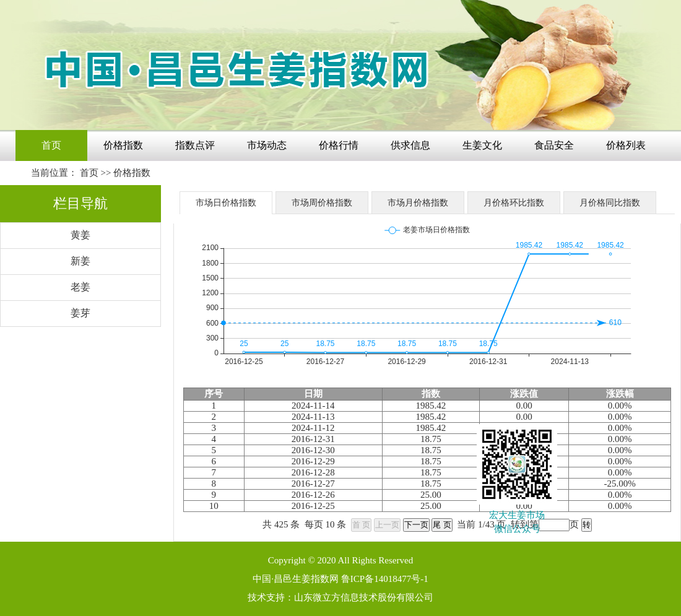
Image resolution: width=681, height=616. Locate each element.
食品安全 (554, 145)
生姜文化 (482, 145)
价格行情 (339, 145)
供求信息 (410, 145)
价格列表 (626, 145)
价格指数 (123, 145)
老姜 (80, 287)
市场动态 (267, 145)
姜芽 (80, 313)
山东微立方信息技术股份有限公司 (364, 597)
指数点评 (195, 145)
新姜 (80, 261)
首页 (51, 145)
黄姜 (80, 235)
